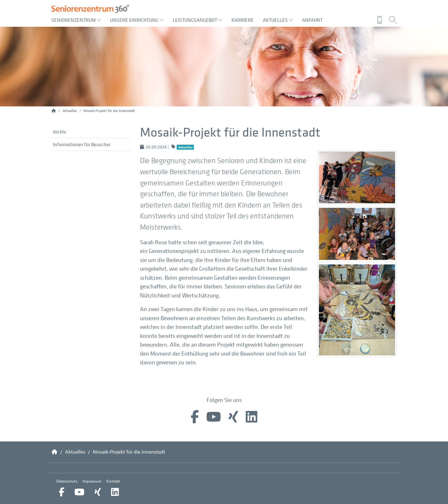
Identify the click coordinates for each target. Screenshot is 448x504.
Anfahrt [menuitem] (312, 20)
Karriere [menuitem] (243, 20)
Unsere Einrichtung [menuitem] (137, 20)
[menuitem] (381, 20)
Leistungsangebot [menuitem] (197, 20)
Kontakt (113, 481)
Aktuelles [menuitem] (278, 20)
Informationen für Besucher (82, 144)
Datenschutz (67, 481)
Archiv (59, 132)
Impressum (92, 481)
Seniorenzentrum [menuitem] (76, 20)
